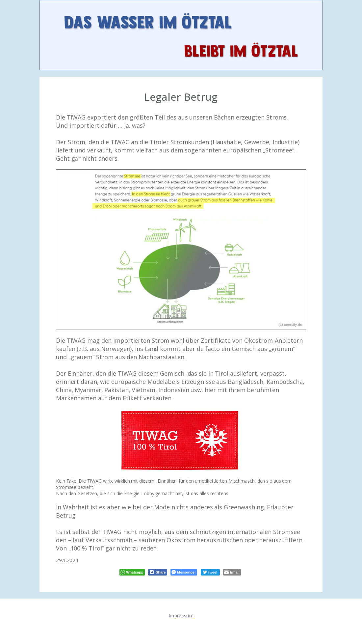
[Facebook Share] (158, 572)
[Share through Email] (232, 572)
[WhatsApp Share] (132, 572)
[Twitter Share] (210, 572)
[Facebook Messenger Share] (184, 572)
